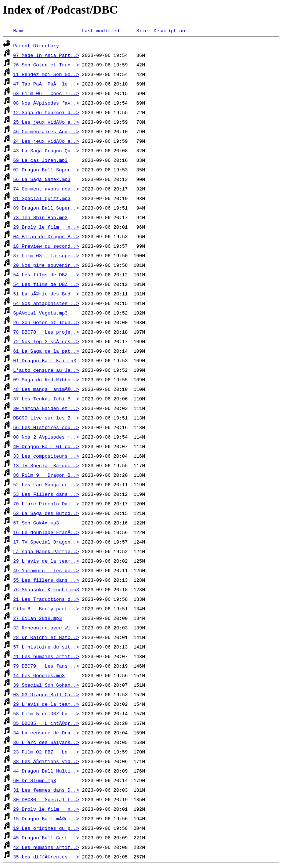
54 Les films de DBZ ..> (46, 275)
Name (19, 30)
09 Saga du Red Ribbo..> (46, 379)
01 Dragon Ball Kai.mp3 (45, 360)
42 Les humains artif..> (46, 847)
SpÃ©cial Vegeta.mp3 (40, 313)
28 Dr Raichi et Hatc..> (46, 637)
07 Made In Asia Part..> (46, 55)
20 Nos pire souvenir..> (46, 265)
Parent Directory (36, 46)
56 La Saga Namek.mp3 (42, 179)
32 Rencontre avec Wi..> (46, 628)
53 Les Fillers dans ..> (46, 494)
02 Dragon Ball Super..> (46, 170)
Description (169, 30)
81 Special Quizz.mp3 (42, 198)
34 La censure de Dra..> (46, 733)
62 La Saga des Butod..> (46, 513)
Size (142, 30)
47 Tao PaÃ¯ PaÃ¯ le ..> (46, 84)
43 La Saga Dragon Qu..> (46, 150)
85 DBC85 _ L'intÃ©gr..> (46, 723)
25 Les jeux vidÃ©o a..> (46, 122)
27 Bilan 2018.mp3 (38, 618)
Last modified (100, 30)
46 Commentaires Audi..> (46, 131)
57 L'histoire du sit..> (46, 647)
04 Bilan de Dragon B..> (46, 236)
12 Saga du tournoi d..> (46, 112)
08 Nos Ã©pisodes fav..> (46, 103)
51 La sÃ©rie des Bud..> (46, 294)
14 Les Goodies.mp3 (39, 675)
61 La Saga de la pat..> (46, 351)
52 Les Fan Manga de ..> (46, 484)
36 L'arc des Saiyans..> (46, 742)
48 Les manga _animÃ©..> (46, 389)
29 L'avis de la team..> (46, 561)
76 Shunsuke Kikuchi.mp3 (46, 589)
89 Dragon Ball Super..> (46, 208)
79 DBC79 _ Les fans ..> (46, 666)
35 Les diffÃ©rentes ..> (46, 857)
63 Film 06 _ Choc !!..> (46, 93)
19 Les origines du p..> (46, 828)
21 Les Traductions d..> (46, 599)
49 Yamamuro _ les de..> (46, 570)
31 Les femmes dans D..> (46, 790)
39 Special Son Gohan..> (46, 685)
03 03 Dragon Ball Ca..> (46, 694)
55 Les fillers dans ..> (46, 580)
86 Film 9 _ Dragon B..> (46, 475)
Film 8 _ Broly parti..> (46, 609)
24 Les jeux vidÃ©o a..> (46, 141)
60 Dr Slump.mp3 (35, 780)
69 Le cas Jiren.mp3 (40, 160)
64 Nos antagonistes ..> (46, 303)
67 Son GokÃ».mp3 (36, 523)
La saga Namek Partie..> (46, 551)
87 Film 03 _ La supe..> (46, 255)
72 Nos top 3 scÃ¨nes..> (46, 341)
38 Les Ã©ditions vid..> (46, 761)
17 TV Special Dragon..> (46, 542)
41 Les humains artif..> (46, 656)
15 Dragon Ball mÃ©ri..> (46, 818)
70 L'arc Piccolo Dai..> (46, 504)
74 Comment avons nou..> (46, 189)
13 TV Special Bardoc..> (46, 465)
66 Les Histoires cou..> (46, 427)
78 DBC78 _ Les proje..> (46, 332)
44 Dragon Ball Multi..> (46, 771)
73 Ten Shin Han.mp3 (40, 217)
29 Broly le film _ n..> (46, 227)
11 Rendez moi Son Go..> (46, 74)
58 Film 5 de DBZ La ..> (46, 713)
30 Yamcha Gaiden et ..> (46, 408)
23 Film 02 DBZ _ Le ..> (46, 752)
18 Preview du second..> (46, 246)
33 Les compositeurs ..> (46, 456)
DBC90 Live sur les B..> (46, 418)
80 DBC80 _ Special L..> (46, 799)
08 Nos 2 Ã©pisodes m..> (46, 437)
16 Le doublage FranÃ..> (46, 532)
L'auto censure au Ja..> (46, 370)
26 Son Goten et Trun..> (46, 65)
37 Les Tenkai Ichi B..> (46, 399)
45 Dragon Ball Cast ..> (46, 838)
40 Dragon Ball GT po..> (46, 446)
